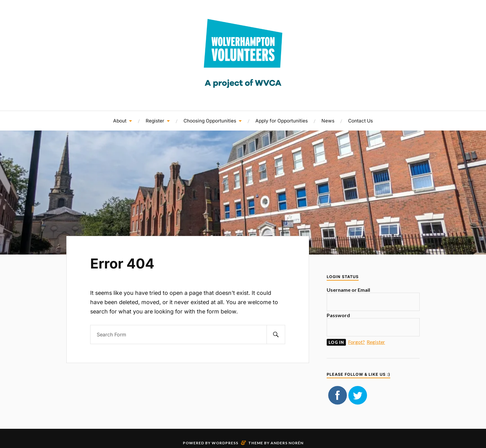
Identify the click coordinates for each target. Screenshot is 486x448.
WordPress (225, 443)
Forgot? (356, 342)
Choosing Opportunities (210, 121)
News (328, 121)
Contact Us (360, 121)
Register (155, 121)
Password (338, 315)
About (120, 121)
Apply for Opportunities (282, 121)
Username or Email (348, 290)
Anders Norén (287, 443)
